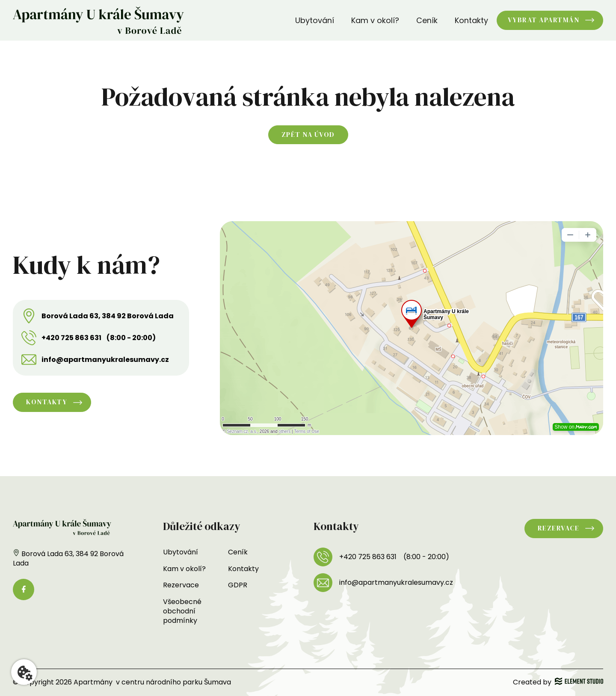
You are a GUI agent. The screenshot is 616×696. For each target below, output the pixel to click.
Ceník (427, 20)
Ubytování (315, 20)
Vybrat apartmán (544, 20)
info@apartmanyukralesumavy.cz (105, 360)
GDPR (238, 585)
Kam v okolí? (375, 20)
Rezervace (181, 585)
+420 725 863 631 (71, 338)
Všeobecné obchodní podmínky (182, 611)
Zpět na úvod (308, 135)
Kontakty (471, 20)
